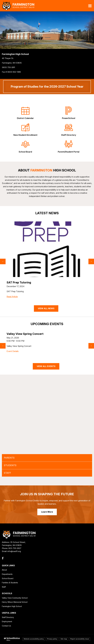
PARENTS (9, 458)
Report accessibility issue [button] (80, 639)
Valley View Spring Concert (25, 334)
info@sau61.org (14, 551)
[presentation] (3, 261)
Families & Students (10, 583)
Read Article (12, 297)
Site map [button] (64, 639)
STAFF (7, 473)
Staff (4, 587)
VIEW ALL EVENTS (46, 366)
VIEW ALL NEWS (46, 308)
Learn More (47, 512)
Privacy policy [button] (52, 639)
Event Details (13, 351)
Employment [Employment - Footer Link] (7, 621)
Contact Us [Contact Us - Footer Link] (6, 626)
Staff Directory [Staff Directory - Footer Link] (8, 617)
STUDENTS (10, 465)
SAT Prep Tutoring (19, 282)
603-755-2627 (15, 548)
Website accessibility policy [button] (34, 639)
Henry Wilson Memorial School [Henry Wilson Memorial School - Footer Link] (15, 602)
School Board (8, 578)
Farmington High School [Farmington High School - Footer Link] (12, 606)
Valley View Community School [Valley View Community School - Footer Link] (15, 598)
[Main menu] (90, 6)
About (4, 570)
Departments (7, 574)
